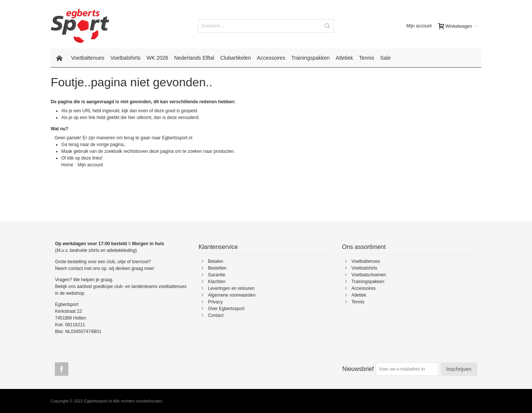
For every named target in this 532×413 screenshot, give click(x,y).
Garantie (216, 275)
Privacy (215, 302)
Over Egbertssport (226, 309)
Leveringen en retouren (231, 288)
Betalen (215, 261)
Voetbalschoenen (369, 275)
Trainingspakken (368, 282)
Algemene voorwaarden (232, 295)
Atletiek (359, 295)
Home (67, 165)
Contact (215, 315)
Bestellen (217, 268)
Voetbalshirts (364, 268)
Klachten (217, 282)
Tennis (358, 302)
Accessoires (363, 288)
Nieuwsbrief (358, 369)
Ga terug (70, 145)
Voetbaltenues (366, 261)
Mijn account (419, 26)
